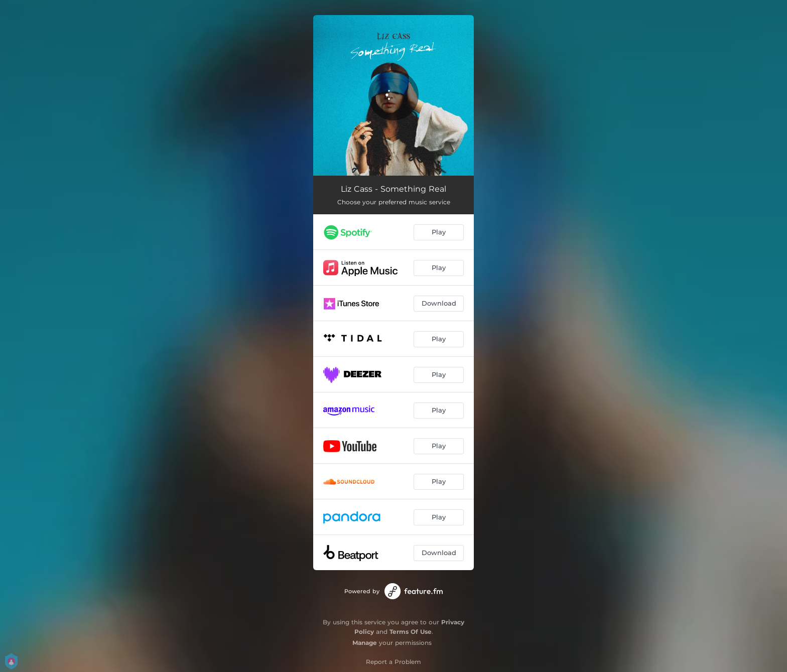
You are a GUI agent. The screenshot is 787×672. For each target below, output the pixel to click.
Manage (365, 643)
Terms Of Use (411, 632)
